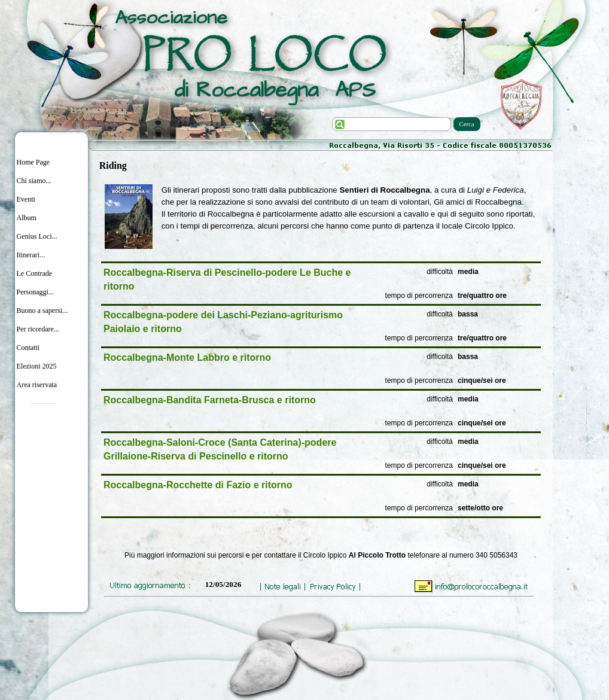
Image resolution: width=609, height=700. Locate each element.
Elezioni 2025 (37, 366)
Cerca (467, 124)
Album (27, 218)
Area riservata (37, 385)
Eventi (26, 199)
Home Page (34, 162)
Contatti (28, 348)
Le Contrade (35, 273)
